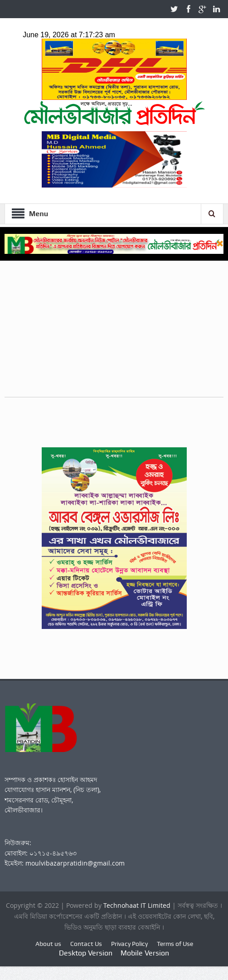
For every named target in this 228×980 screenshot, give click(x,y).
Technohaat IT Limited (138, 905)
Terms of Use (175, 944)
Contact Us (86, 944)
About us (48, 944)
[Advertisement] (114, 333)
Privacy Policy (129, 944)
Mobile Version (145, 953)
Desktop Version (86, 953)
